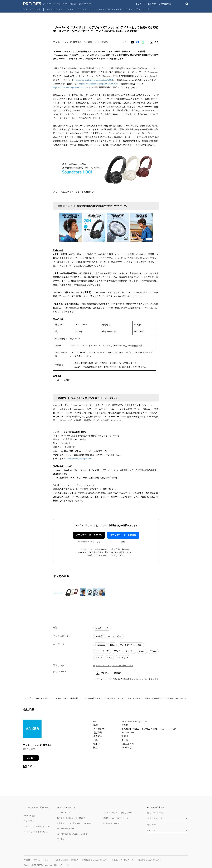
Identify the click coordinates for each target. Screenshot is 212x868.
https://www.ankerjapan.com (79, 459)
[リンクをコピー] (156, 42)
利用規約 (75, 860)
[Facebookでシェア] (138, 42)
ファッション (98, 9)
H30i (112, 645)
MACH (99, 658)
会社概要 (27, 860)
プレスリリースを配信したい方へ (37, 832)
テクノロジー (36, 9)
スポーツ (149, 9)
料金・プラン (29, 821)
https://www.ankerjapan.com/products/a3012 (94, 80)
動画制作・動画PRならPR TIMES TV (71, 818)
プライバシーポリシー (43, 860)
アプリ (59, 9)
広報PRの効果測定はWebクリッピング (72, 834)
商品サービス (102, 628)
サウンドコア (102, 651)
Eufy (109, 658)
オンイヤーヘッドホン (131, 645)
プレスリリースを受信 (146, 4)
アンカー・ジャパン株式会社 (66, 698)
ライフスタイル (114, 9)
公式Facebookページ (155, 813)
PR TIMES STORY (64, 813)
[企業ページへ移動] (32, 730)
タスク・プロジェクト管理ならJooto (118, 813)
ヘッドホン (122, 658)
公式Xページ (152, 825)
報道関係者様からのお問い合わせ (95, 860)
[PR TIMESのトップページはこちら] (57, 4)
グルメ (139, 9)
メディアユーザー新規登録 (123, 535)
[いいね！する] (124, 42)
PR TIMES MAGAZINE (66, 829)
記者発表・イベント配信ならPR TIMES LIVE (74, 823)
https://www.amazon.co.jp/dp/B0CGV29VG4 (98, 84)
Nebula (153, 651)
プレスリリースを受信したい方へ (37, 826)
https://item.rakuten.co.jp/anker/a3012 (69, 87)
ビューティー (83, 9)
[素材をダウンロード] (151, 42)
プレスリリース (42, 698)
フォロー (31, 758)
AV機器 (99, 636)
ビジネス (129, 9)
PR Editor (61, 839)
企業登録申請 (165, 4)
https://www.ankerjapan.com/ (134, 721)
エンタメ (69, 9)
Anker (142, 651)
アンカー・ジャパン (124, 651)
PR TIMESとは (29, 816)
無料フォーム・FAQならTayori (115, 818)
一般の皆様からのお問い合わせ (149, 860)
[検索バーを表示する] (187, 4)
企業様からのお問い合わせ (122, 860)
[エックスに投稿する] (132, 42)
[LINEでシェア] (143, 42)
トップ (28, 698)
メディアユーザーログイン (89, 535)
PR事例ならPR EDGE (112, 823)
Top (25, 9)
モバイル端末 (115, 636)
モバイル (49, 9)
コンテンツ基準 (62, 860)
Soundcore (100, 645)
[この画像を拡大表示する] (66, 592)
